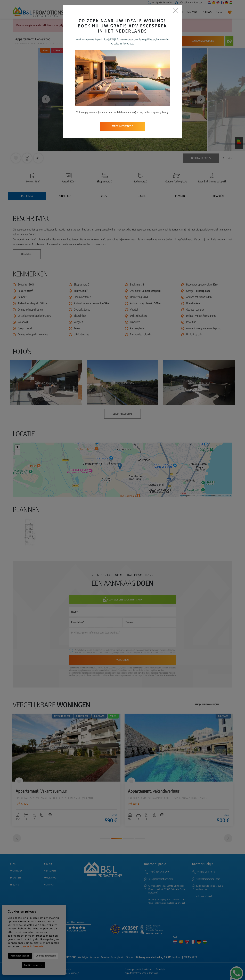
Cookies (105, 957)
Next (201, 99)
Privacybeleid (87, 653)
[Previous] (17, 838)
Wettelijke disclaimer (89, 957)
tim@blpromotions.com (209, 879)
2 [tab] (117, 838)
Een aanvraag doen (203, 41)
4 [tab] (140, 838)
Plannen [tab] (180, 196)
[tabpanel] (66, 770)
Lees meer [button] (27, 254)
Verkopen (163, 12)
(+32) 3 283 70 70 (206, 872)
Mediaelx (177, 957)
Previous (44, 99)
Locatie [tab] (142, 196)
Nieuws (207, 12)
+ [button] (17, 447)
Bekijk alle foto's (201, 158)
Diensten (177, 12)
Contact (220, 12)
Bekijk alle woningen (207, 705)
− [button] (17, 452)
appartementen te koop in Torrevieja (141, 973)
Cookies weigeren (33, 965)
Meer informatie (33, 947)
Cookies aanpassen (46, 956)
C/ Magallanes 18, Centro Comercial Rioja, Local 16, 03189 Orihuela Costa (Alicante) (167, 889)
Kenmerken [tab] (65, 196)
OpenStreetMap (204, 496)
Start (119, 12)
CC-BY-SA (226, 496)
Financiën (218, 196)
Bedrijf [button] (129, 12)
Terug (227, 158)
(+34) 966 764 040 (160, 3)
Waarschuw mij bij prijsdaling (159, 41)
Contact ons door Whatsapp (123, 600)
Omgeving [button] (192, 12)
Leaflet (183, 496)
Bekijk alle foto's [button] (122, 414)
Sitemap (130, 957)
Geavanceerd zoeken (104, 25)
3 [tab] (128, 838)
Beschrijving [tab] (27, 196)
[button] (38, 158)
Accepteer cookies (20, 956)
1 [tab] (105, 838)
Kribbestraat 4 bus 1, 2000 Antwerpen (210, 888)
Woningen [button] (145, 12)
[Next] (228, 838)
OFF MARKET (190, 957)
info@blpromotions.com (189, 3)
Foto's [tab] (103, 196)
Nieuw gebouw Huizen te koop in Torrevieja (145, 970)
